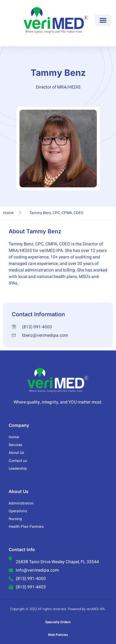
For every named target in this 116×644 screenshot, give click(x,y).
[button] (103, 20)
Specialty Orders (58, 622)
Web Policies (58, 635)
